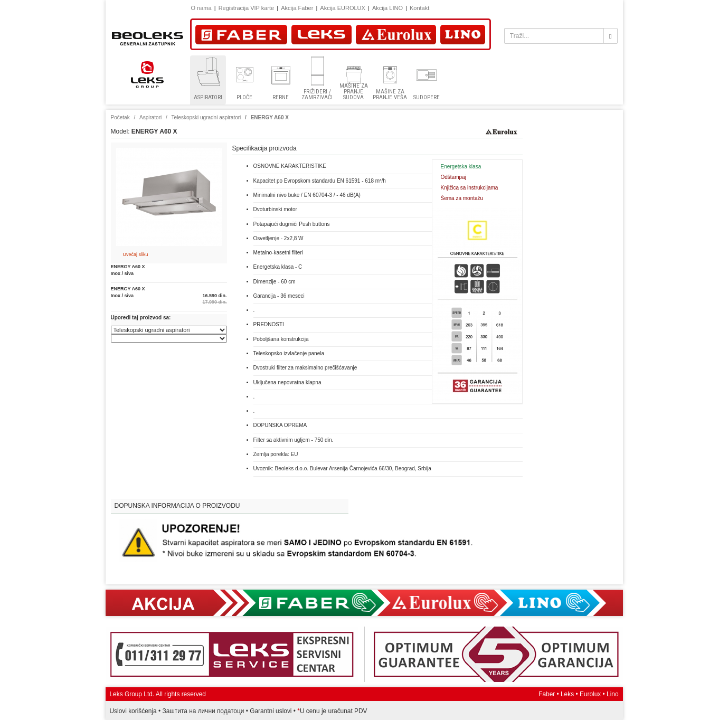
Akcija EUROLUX (343, 8)
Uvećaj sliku (136, 254)
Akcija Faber (297, 8)
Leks (567, 694)
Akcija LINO (387, 8)
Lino (612, 694)
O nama (201, 8)
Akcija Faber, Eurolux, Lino (364, 603)
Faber (547, 694)
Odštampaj (453, 177)
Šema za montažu (462, 198)
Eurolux (590, 694)
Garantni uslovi (271, 711)
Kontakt (419, 8)
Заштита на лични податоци (204, 711)
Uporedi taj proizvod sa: (141, 318)
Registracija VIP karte (247, 8)
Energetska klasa (461, 167)
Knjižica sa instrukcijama (470, 188)
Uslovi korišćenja (133, 711)
